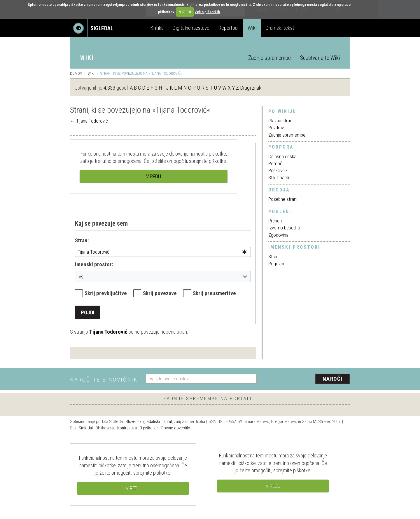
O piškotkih (149, 428)
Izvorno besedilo (284, 228)
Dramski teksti (280, 28)
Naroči (333, 379)
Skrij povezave (160, 293)
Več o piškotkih (207, 12)
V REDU (185, 12)
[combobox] (163, 252)
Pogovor (276, 264)
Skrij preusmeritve (214, 293)
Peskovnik (278, 170)
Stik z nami (279, 177)
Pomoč (275, 163)
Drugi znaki (251, 88)
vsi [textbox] (82, 277)
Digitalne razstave (191, 28)
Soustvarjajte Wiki (320, 58)
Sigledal (86, 428)
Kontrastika (127, 428)
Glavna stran (280, 121)
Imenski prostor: (94, 264)
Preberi (275, 221)
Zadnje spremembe (269, 58)
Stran (273, 257)
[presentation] (307, 379)
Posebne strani (283, 199)
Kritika (157, 28)
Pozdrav (276, 128)
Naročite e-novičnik (104, 380)
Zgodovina (278, 235)
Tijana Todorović (92, 121)
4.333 (109, 88)
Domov (76, 73)
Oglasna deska (282, 156)
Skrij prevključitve (106, 293)
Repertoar (229, 28)
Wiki (252, 28)
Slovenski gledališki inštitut (149, 422)
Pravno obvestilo (176, 428)
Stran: (82, 240)
